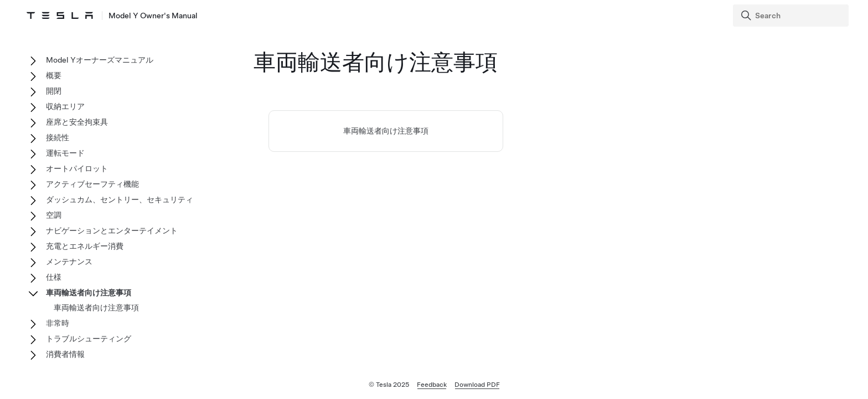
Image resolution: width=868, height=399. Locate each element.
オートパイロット (77, 168)
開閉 (54, 91)
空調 (54, 215)
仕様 (54, 277)
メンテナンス (69, 262)
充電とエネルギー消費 (85, 246)
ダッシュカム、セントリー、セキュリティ (120, 199)
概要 (54, 75)
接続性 (58, 137)
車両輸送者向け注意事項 (386, 131)
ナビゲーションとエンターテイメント (112, 231)
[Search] (792, 16)
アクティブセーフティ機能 (92, 184)
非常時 (58, 323)
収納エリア (65, 106)
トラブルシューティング (89, 339)
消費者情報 (65, 354)
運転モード (65, 153)
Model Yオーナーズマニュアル (100, 60)
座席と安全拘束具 (77, 122)
